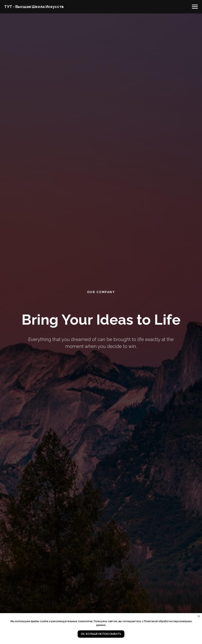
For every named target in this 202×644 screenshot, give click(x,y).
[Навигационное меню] (195, 7)
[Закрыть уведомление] (199, 616)
